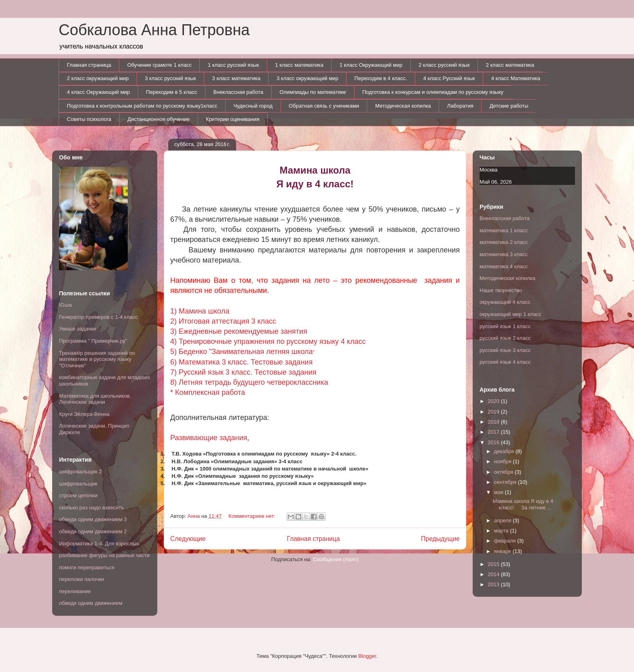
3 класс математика (236, 78)
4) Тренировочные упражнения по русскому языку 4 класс (268, 341)
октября (504, 472)
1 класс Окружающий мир (371, 65)
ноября (504, 461)
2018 (494, 422)
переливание (75, 591)
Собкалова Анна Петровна (154, 30)
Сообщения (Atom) (336, 559)
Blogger (367, 656)
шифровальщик (78, 484)
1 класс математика (299, 65)
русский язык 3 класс (505, 350)
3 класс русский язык (170, 78)
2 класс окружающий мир (98, 78)
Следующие (188, 539)
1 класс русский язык (233, 65)
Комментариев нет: (253, 516)
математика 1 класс (504, 230)
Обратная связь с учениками (324, 106)
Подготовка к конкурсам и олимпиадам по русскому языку (433, 92)
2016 (494, 442)
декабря (505, 451)
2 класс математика (510, 65)
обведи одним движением (91, 603)
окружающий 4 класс (505, 302)
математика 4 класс (504, 266)
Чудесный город (253, 106)
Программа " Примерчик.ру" (93, 341)
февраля (506, 541)
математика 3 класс (504, 254)
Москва (488, 170)
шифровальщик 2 (80, 472)
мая (500, 492)
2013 (494, 584)
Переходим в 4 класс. (381, 78)
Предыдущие (440, 539)
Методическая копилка (403, 106)
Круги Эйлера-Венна (84, 414)
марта (502, 531)
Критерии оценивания (232, 119)
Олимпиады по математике (313, 92)
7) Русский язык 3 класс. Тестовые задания (243, 372)
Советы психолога (89, 119)
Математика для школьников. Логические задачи (95, 399)
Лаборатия (460, 106)
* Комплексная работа (208, 392)
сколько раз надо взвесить (91, 508)
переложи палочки (81, 579)
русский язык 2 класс (505, 338)
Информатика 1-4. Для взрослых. (100, 544)
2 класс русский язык (444, 65)
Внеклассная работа (239, 92)
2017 (494, 432)
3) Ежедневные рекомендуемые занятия (239, 331)
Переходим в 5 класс (171, 92)
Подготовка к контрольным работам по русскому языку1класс (142, 106)
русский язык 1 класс (505, 326)
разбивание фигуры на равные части (104, 555)
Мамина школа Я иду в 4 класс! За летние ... (523, 504)
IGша (65, 305)
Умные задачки (77, 329)
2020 (494, 401)
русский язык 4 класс (505, 362)
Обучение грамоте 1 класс (160, 65)
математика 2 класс (504, 242)
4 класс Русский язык (449, 78)
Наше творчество (501, 290)
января (503, 551)
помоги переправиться (87, 567)
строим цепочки (78, 495)
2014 (494, 574)
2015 (494, 564)
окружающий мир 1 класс (510, 314)
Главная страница (89, 65)
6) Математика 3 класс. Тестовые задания (241, 362)
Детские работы (509, 106)
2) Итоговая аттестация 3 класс (223, 321)
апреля (504, 520)
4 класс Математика (516, 78)
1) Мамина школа (200, 311)
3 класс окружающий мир (307, 78)
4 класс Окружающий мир (99, 92)
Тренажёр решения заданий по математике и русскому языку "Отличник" (97, 359)
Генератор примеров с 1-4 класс (98, 317)
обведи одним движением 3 (93, 519)
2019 (494, 412)
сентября (506, 482)
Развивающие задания (209, 438)
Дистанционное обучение (158, 119)
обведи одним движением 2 (93, 531)
